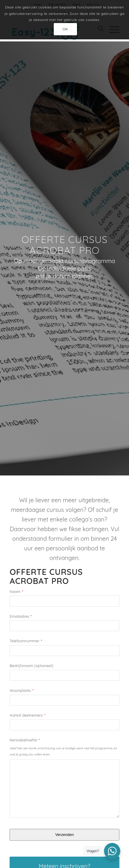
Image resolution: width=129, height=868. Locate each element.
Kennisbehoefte (25, 740)
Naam (16, 592)
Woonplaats (21, 691)
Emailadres (21, 616)
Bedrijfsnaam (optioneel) (31, 666)
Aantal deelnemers (27, 715)
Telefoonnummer (26, 641)
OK (66, 29)
